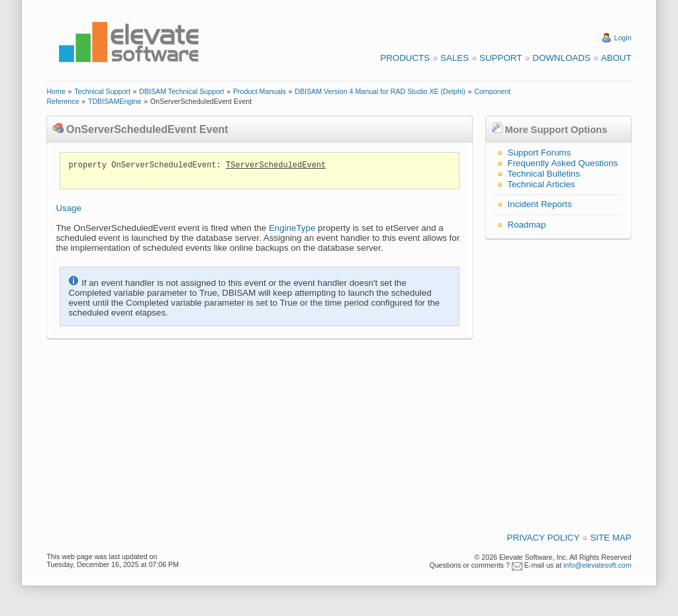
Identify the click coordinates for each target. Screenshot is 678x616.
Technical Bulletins (544, 174)
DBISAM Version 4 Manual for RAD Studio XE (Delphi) (380, 91)
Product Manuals (260, 91)
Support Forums (540, 153)
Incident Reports (540, 204)
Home (56, 91)
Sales (455, 58)
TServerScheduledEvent (276, 165)
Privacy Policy (544, 538)
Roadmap (527, 225)
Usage (69, 208)
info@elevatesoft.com (598, 565)
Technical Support (102, 91)
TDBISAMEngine (115, 101)
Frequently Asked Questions (563, 163)
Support (501, 58)
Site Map (610, 538)
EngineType (292, 228)
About (616, 58)
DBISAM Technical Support (181, 91)
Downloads (561, 58)
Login (623, 38)
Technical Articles (541, 184)
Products (405, 58)
